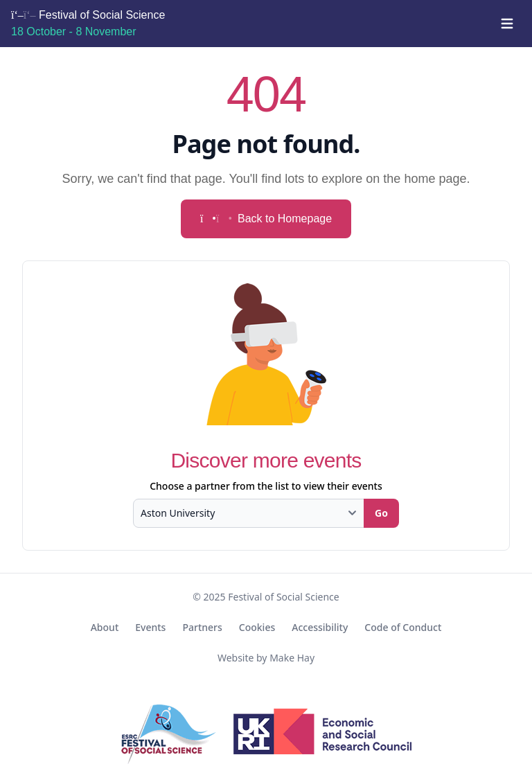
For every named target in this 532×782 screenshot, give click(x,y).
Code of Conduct (403, 627)
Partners (202, 627)
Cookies (257, 627)
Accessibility (320, 627)
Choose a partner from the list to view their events (266, 486)
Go (381, 513)
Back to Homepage (266, 219)
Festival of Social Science (88, 23)
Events (150, 627)
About (105, 627)
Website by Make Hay (266, 658)
